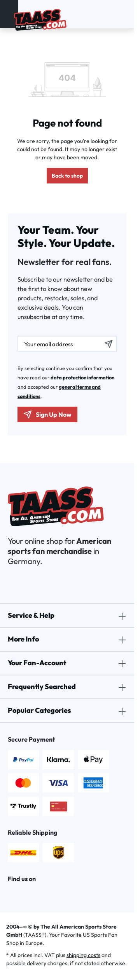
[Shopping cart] (126, 14)
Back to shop (67, 176)
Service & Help (31, 615)
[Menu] (9, 14)
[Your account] (117, 14)
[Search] (112, 14)
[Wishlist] (121, 14)
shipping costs (83, 955)
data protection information (82, 377)
